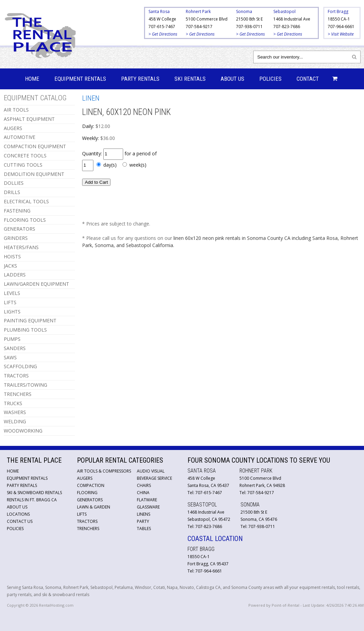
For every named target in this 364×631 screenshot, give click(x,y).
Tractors (87, 521)
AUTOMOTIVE (19, 137)
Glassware (148, 507)
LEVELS (12, 293)
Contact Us (20, 521)
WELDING (15, 421)
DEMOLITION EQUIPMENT (34, 174)
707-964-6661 (341, 27)
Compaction (91, 485)
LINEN (91, 98)
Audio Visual (151, 471)
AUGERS (13, 128)
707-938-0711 (249, 27)
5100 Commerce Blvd (207, 19)
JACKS (10, 266)
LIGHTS (12, 312)
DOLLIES (14, 183)
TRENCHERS (18, 394)
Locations (18, 514)
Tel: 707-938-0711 (258, 526)
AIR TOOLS (16, 110)
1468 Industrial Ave (292, 19)
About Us (232, 79)
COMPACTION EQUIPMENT (35, 146)
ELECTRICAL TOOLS (26, 201)
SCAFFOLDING (20, 366)
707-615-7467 (162, 27)
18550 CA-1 (339, 19)
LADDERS (15, 275)
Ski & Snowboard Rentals (34, 493)
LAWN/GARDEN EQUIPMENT (36, 284)
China (143, 493)
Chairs (144, 485)
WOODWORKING (23, 431)
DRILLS (12, 192)
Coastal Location (215, 539)
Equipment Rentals (80, 79)
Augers (85, 478)
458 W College (162, 19)
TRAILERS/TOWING (25, 385)
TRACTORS (16, 376)
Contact (308, 79)
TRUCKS (13, 403)
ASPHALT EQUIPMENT (29, 119)
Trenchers (88, 529)
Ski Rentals (190, 79)
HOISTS (12, 256)
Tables (144, 529)
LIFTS (10, 302)
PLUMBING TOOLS (25, 330)
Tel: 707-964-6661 (205, 571)
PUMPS (12, 339)
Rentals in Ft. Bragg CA (32, 500)
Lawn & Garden (94, 507)
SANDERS (15, 348)
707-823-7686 (287, 27)
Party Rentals (140, 79)
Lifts (82, 514)
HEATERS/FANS (21, 247)
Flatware (147, 500)
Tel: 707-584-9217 (257, 493)
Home (32, 79)
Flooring (87, 493)
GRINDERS (16, 238)
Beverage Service (154, 478)
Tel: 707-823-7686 (205, 526)
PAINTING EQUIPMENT (30, 320)
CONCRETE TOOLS (25, 156)
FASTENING (17, 211)
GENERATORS (19, 229)
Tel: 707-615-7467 (205, 493)
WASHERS (15, 412)
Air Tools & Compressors (104, 471)
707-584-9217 (199, 27)
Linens (144, 514)
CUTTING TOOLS (23, 165)
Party (143, 521)
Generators (90, 500)
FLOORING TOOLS (25, 220)
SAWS (10, 357)
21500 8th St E (249, 19)
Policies (270, 79)
